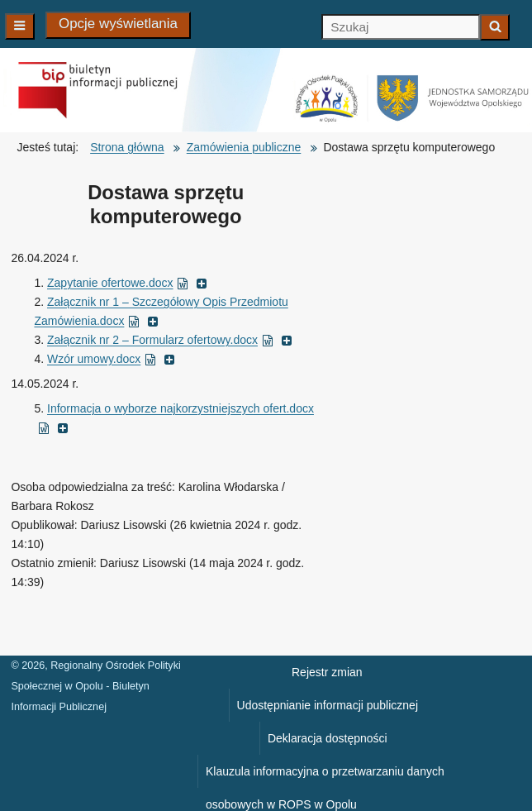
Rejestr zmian (327, 672)
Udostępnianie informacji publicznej (328, 705)
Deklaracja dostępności (328, 738)
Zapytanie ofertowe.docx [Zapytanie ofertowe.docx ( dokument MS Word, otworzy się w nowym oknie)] (127, 283)
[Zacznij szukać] (495, 27)
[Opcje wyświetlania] (118, 25)
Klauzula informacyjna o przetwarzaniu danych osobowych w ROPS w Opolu (325, 776)
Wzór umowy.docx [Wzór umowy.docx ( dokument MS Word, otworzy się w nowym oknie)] (111, 359)
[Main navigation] (20, 26)
